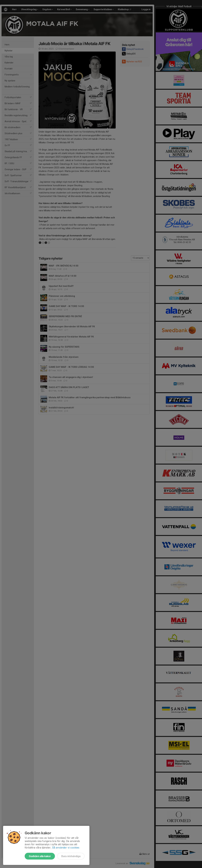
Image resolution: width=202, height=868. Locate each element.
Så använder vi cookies (66, 848)
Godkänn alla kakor (40, 856)
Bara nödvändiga (71, 856)
